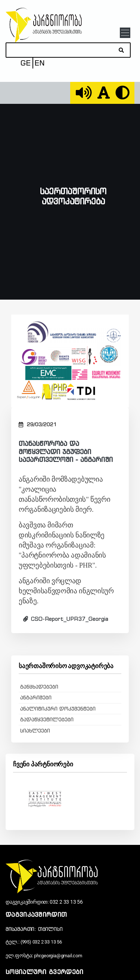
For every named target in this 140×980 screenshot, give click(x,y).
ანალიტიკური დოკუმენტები (58, 709)
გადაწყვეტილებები (47, 719)
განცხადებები (39, 687)
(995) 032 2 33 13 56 (41, 942)
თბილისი (50, 929)
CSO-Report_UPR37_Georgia (66, 619)
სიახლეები (35, 731)
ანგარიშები (36, 698)
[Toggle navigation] (125, 33)
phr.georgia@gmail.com (58, 956)
